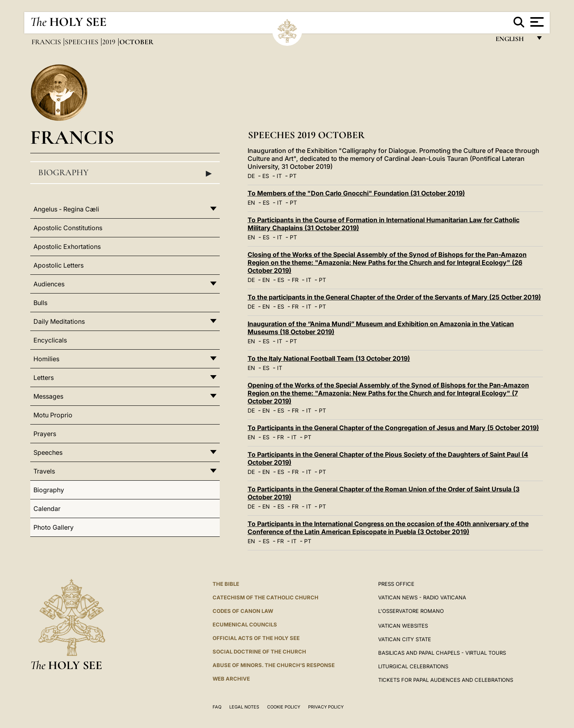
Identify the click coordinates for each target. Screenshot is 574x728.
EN (251, 203)
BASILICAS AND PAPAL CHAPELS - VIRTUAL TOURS (442, 653)
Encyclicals (50, 340)
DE (251, 176)
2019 (110, 42)
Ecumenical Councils (245, 624)
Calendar (47, 509)
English (513, 41)
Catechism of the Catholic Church (266, 597)
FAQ (217, 707)
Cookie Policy (284, 707)
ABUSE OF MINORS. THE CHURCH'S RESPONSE (274, 665)
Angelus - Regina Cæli (66, 209)
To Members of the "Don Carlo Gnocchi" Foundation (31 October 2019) (356, 193)
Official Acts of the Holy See (256, 638)
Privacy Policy (326, 707)
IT (279, 176)
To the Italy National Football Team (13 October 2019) (329, 358)
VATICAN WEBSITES (403, 626)
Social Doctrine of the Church (259, 652)
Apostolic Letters (59, 265)
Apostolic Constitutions (68, 228)
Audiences (49, 284)
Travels (44, 471)
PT (293, 176)
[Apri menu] (536, 22)
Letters (44, 378)
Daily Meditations (59, 321)
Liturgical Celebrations (413, 666)
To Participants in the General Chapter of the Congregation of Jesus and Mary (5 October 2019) (393, 428)
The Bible (226, 584)
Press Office (396, 584)
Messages (48, 396)
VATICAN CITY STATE (405, 639)
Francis (47, 42)
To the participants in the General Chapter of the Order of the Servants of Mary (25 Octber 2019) (394, 297)
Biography (125, 173)
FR (295, 280)
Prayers (45, 434)
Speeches (82, 42)
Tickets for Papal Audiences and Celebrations (446, 680)
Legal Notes (244, 707)
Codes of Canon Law (243, 611)
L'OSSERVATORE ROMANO (411, 611)
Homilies (46, 359)
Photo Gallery (54, 527)
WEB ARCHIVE (231, 679)
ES (266, 176)
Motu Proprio (53, 415)
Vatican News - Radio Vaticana (422, 597)
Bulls (40, 303)
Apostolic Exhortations (67, 247)
